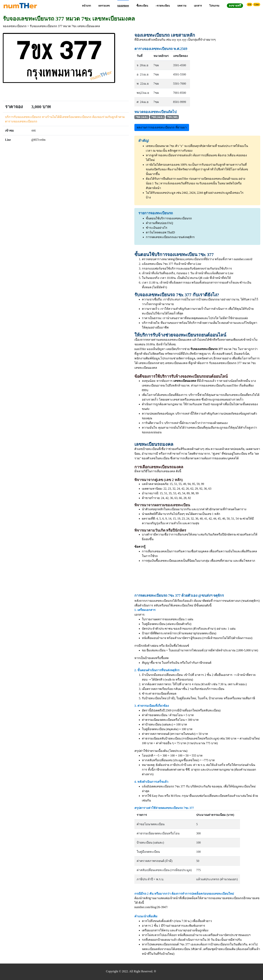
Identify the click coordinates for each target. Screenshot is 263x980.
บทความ (182, 6)
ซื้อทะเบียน (142, 6)
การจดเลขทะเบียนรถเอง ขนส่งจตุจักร (170, 237)
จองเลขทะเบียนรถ (15, 26)
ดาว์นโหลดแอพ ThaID (160, 232)
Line (257, 4)
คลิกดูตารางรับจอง (180, 151)
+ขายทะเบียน (163, 6)
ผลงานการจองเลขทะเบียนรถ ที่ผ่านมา (162, 127)
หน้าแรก (86, 6)
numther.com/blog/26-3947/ (151, 907)
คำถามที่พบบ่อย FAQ (159, 223)
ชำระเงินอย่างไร (157, 228)
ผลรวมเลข (104, 6)
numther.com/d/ (243, 259)
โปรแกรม (214, 6)
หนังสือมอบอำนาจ (154, 638)
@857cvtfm (38, 140)
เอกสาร (198, 6)
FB (250, 4)
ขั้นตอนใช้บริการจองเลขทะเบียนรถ (169, 218)
